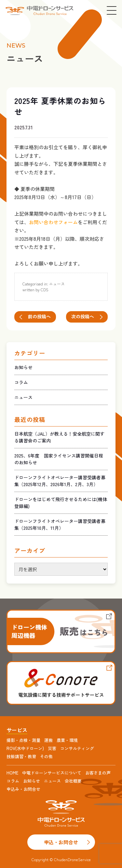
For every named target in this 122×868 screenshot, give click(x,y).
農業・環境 (67, 740)
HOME (12, 773)
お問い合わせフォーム (53, 222)
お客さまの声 (98, 773)
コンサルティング (77, 748)
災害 (52, 748)
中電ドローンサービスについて (52, 773)
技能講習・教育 (21, 756)
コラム (21, 382)
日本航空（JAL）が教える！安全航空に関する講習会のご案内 (59, 437)
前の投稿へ (39, 316)
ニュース (57, 284)
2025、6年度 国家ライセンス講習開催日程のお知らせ (59, 459)
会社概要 (73, 781)
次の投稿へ (83, 316)
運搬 (48, 740)
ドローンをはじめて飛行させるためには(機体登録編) (61, 503)
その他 (46, 756)
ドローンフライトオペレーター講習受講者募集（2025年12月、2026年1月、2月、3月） (60, 481)
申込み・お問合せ (23, 789)
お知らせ (23, 367)
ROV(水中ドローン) (25, 748)
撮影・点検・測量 (23, 740)
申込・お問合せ (61, 842)
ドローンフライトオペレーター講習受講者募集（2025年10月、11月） (60, 524)
